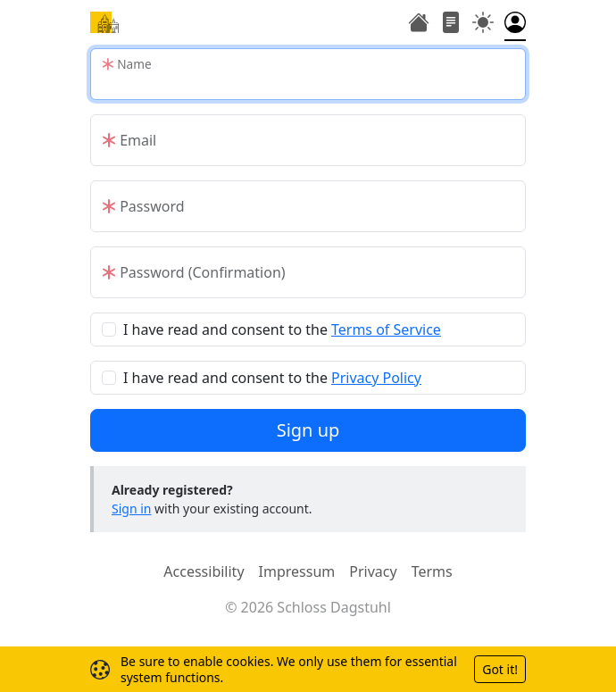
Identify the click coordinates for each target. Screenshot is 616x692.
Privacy (373, 571)
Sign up (308, 430)
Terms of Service (386, 329)
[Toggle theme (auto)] (483, 25)
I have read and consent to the (282, 329)
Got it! (500, 669)
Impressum (297, 571)
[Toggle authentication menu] (515, 25)
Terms (432, 571)
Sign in (131, 509)
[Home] (104, 22)
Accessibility (204, 571)
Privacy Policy (376, 378)
